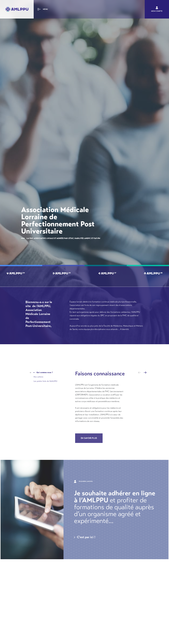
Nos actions (38, 377)
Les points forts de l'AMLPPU (45, 381)
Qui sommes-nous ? (45, 372)
